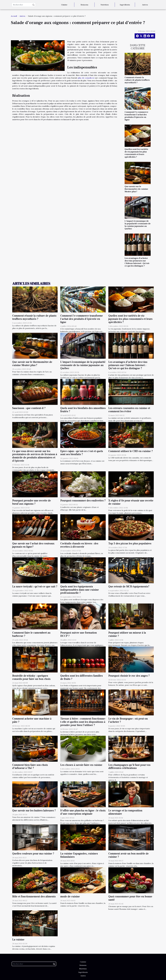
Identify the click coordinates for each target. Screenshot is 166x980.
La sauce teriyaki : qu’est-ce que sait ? (35, 587)
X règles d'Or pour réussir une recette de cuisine (131, 502)
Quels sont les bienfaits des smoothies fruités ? (83, 410)
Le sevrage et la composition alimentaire (125, 812)
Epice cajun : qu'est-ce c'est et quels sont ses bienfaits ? (82, 453)
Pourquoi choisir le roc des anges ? (129, 676)
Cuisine (64, 5)
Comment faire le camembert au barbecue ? (31, 634)
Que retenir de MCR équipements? (129, 587)
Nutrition (105, 5)
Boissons (84, 5)
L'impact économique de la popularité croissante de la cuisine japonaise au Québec (138, 225)
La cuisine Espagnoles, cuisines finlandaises (79, 855)
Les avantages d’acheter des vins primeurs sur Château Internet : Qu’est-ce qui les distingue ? (137, 262)
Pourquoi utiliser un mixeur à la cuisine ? (127, 634)
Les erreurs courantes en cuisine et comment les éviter (129, 410)
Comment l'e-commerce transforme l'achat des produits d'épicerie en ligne (136, 116)
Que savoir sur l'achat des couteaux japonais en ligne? (33, 545)
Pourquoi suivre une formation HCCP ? (79, 634)
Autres (145, 5)
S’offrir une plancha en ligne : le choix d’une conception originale (83, 812)
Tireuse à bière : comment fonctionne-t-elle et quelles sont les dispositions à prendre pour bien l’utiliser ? (83, 722)
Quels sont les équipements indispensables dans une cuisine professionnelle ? (80, 590)
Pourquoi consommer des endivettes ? (83, 501)
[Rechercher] (24, 5)
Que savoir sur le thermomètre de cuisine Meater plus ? (136, 189)
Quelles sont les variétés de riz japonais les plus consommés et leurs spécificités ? (136, 153)
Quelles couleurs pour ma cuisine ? (33, 854)
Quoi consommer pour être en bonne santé (130, 898)
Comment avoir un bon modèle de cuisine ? (129, 855)
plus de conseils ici (86, 78)
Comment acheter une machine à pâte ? (32, 720)
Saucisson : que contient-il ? (29, 408)
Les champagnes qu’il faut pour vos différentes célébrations (129, 767)
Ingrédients (125, 5)
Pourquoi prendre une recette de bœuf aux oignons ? (32, 502)
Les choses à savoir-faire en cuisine (81, 765)
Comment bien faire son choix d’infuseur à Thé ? (30, 767)
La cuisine (18, 940)
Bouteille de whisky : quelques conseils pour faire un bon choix (31, 677)
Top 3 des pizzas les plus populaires (130, 543)
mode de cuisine (70, 897)
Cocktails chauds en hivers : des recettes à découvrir (79, 545)
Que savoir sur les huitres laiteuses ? (34, 811)
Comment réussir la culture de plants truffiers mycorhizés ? (137, 80)
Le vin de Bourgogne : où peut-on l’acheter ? (128, 720)
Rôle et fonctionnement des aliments (34, 897)
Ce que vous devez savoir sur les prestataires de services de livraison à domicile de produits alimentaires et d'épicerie (35, 456)
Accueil (14, 16)
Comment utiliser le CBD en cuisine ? (131, 451)
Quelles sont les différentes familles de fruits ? (81, 677)
